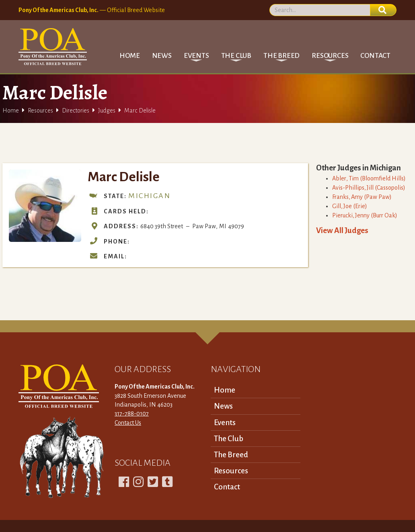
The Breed (231, 455)
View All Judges (342, 230)
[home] (53, 47)
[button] (196, 56)
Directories (76, 110)
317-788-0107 (132, 413)
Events (225, 423)
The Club (229, 439)
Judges (107, 110)
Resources (40, 110)
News (162, 56)
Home (129, 56)
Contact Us (128, 423)
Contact (375, 56)
